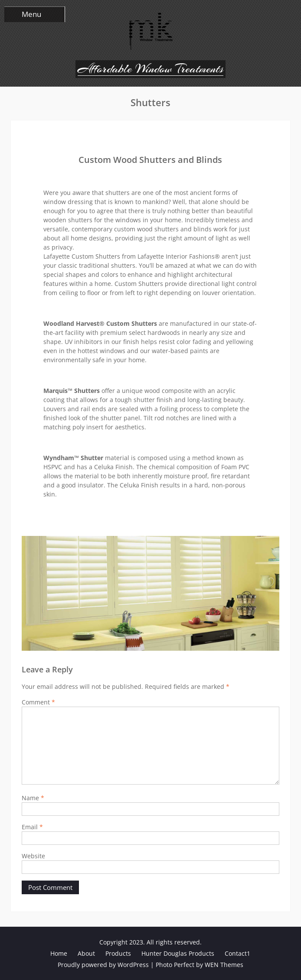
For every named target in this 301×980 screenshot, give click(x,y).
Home (59, 953)
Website (33, 856)
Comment (38, 702)
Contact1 (237, 953)
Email (32, 827)
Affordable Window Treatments (150, 69)
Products (118, 953)
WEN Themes (224, 965)
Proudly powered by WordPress (103, 965)
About (86, 953)
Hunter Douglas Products (178, 953)
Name (33, 798)
